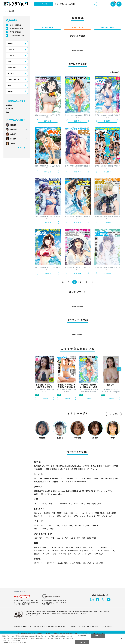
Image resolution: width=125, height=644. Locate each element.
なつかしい (83, 526)
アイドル (57, 547)
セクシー (42, 529)
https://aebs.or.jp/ (32, 615)
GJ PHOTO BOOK (74, 478)
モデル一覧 (22, 148)
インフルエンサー (106, 551)
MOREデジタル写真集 (90, 478)
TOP (5, 11)
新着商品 (9, 105)
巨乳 (57, 513)
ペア (39, 538)
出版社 (10, 44)
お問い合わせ (96, 626)
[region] (62, 639)
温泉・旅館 (90, 538)
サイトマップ (108, 626)
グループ (63, 538)
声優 (94, 547)
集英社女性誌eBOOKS (43, 482)
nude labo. (58, 494)
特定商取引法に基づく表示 (57, 626)
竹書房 (46, 469)
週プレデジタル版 (16, 29)
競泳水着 (67, 504)
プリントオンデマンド (106, 491)
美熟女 (68, 526)
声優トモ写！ (39, 494)
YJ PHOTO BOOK (59, 478)
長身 (112, 513)
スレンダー (42, 513)
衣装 (9, 62)
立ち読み (48, 121)
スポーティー (71, 516)
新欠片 (60, 469)
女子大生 (107, 547)
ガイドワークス (48, 466)
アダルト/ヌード (100, 554)
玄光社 (87, 466)
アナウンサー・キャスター (81, 551)
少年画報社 (38, 469)
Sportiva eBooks (79, 482)
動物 (87, 563)
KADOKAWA (60, 466)
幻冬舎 (93, 466)
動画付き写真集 (72, 491)
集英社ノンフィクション (62, 482)
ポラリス (49, 494)
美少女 (40, 526)
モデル (82, 547)
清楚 (55, 529)
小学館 (115, 466)
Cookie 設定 (72, 626)
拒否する (98, 635)
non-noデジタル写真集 (109, 478)
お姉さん (54, 526)
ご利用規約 (17, 626)
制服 (54, 504)
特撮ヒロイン (42, 554)
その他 (10, 91)
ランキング (10, 109)
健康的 (40, 516)
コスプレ (41, 504)
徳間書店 (53, 469)
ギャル (108, 516)
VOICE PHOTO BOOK (88, 491)
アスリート (85, 554)
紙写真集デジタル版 (42, 491)
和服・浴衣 (95, 504)
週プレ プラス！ (16, 32)
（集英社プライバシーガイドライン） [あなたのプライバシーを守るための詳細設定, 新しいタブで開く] (15, 642)
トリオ (50, 538)
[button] (119, 369)
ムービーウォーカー (92, 469)
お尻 (69, 513)
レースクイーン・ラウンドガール (50, 551)
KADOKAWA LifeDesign (74, 466)
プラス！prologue (58, 491)
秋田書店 (38, 466)
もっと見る (114, 414)
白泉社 (66, 469)
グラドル (42, 547)
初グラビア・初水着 (58, 563)
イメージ (11, 73)
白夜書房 (73, 469)
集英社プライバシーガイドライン (34, 626)
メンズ (76, 563)
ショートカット (85, 513)
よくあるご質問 (84, 626)
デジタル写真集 (15, 25)
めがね (80, 504)
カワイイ (99, 526)
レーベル (11, 50)
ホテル (76, 538)
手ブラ (40, 563)
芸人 (72, 554)
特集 (7, 112)
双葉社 (80, 469)
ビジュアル (12, 67)
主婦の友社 (107, 466)
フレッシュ (54, 516)
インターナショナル (90, 516)
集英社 (99, 466)
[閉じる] (121, 639)
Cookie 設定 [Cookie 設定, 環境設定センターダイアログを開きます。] (82, 635)
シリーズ (11, 56)
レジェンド (59, 554)
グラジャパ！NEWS (17, 35)
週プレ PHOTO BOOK (43, 478)
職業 (9, 85)
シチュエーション (14, 79)
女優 (70, 547)
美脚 (100, 513)
